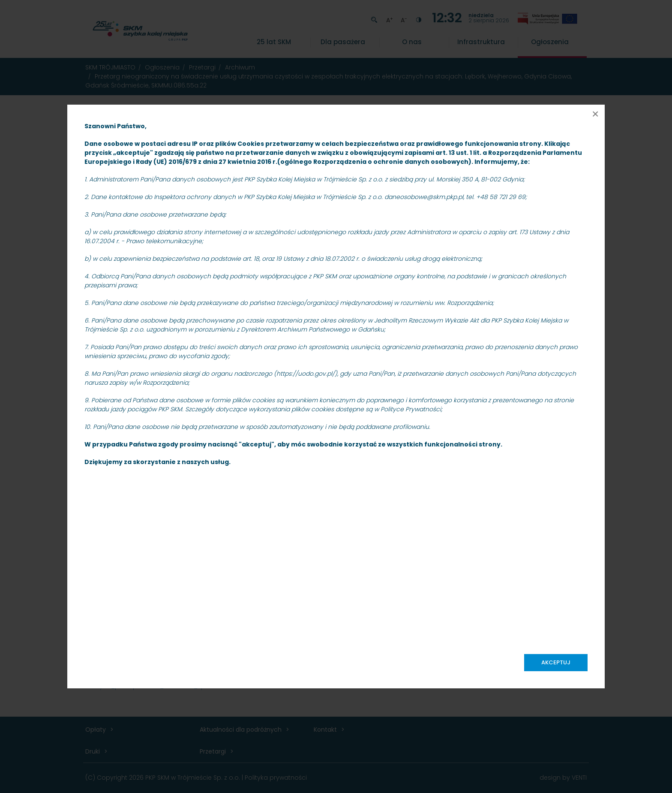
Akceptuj (556, 662)
